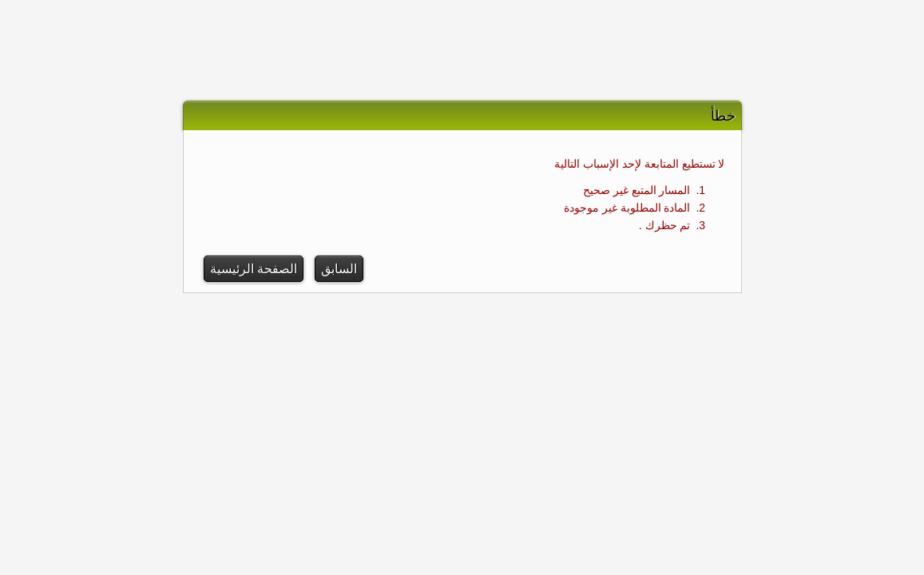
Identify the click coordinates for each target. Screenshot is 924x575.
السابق (339, 269)
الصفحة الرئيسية (254, 269)
